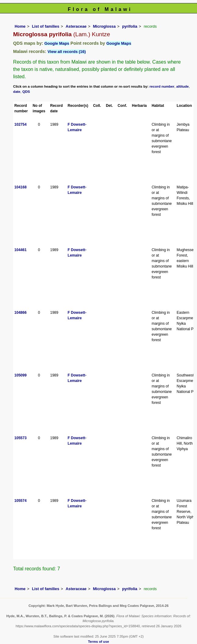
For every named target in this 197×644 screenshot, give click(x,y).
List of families (46, 26)
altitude (183, 86)
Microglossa (104, 26)
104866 (20, 313)
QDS (26, 92)
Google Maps (57, 43)
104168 (20, 187)
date (17, 92)
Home (20, 26)
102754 (20, 124)
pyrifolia (130, 26)
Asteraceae (76, 26)
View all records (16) (67, 52)
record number (162, 86)
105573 (20, 438)
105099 (20, 375)
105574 (20, 501)
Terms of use (99, 642)
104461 (20, 250)
